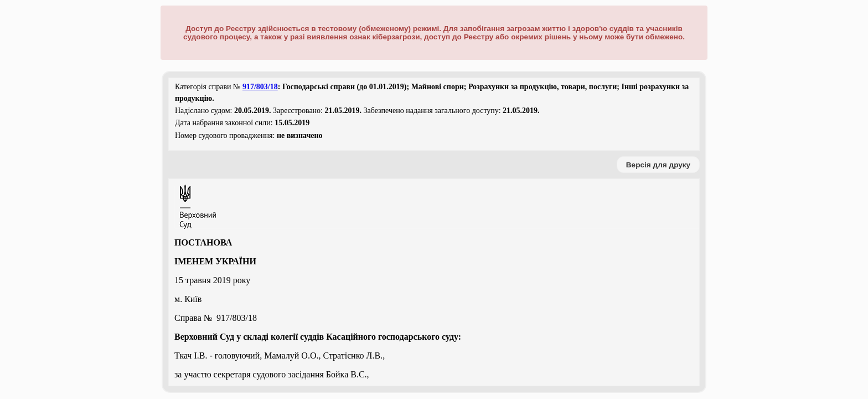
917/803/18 (260, 87)
